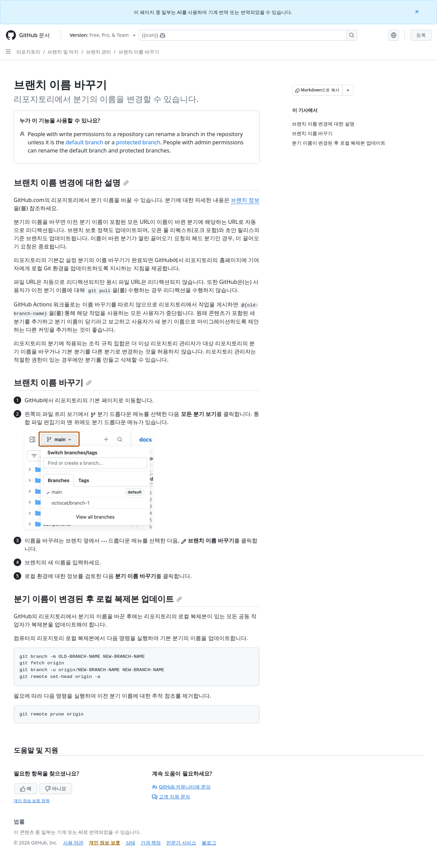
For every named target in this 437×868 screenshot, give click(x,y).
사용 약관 (73, 843)
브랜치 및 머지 (63, 52)
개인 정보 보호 (104, 843)
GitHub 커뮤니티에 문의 (181, 787)
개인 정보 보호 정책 (32, 801)
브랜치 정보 (245, 200)
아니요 (56, 788)
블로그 (209, 843)
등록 (421, 35)
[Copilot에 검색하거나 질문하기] (248, 35)
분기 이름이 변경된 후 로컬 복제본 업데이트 (98, 599)
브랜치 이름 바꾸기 (139, 52)
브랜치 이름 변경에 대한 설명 (71, 182)
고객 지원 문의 (171, 797)
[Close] (418, 11)
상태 (130, 843)
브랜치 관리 (99, 52)
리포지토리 (28, 52)
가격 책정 (151, 843)
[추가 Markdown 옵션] (348, 90)
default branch (84, 142)
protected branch (138, 142)
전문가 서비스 (181, 843)
